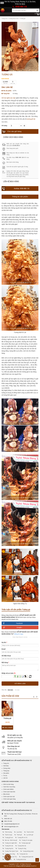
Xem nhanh (7, 728)
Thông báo (6, 771)
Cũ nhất (17, 690)
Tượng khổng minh (28, 851)
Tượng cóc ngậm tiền (11, 843)
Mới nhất (10, 690)
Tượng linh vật (9, 846)
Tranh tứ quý (8, 835)
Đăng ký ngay (19, 634)
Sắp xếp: (4, 690)
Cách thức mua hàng (9, 787)
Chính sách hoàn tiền (9, 792)
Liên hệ (5, 778)
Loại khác (19, 832)
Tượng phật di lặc (14, 18)
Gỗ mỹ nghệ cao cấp (8, 98)
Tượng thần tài (22, 846)
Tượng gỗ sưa (9, 838)
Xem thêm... (5, 122)
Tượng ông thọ (9, 848)
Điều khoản (6, 794)
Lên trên (37, 860)
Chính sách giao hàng (9, 799)
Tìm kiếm (37, 10)
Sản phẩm (6, 773)
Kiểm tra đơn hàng (8, 784)
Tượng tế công (22, 848)
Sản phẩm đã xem (10, 696)
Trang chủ (4, 18)
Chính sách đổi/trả (8, 789)
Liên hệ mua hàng (11, 181)
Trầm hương (8, 832)
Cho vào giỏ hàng (14, 131)
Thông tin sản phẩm (20, 197)
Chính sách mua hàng (13, 137)
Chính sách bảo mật (9, 797)
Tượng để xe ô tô (22, 838)
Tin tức (5, 776)
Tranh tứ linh (30, 832)
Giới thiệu (6, 766)
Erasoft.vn (33, 866)
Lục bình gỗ (30, 835)
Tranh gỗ (19, 835)
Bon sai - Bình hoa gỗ (11, 840)
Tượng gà (7, 718)
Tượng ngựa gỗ (26, 843)
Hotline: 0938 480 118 (22, 188)
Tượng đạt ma (24, 854)
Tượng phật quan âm (27, 857)
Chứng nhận (7, 768)
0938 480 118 (21, 7)
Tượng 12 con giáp (27, 840)
